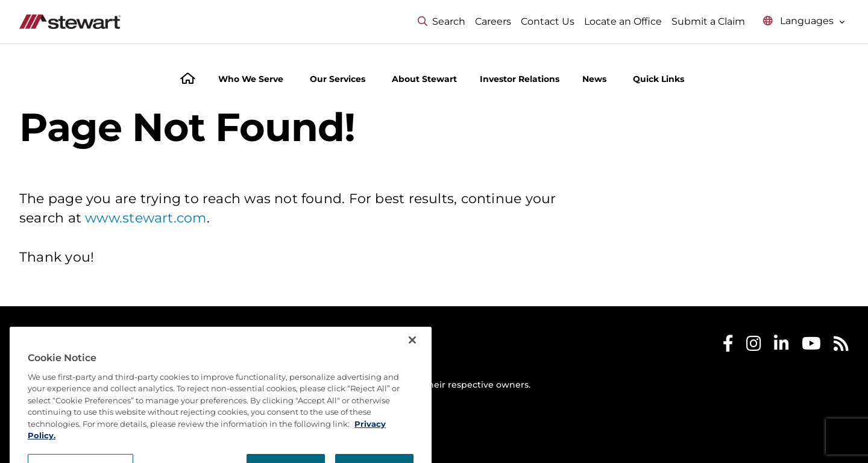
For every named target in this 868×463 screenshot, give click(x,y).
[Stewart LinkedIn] (782, 346)
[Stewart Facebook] (728, 346)
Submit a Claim (708, 21)
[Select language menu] (804, 21)
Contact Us (548, 21)
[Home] (188, 80)
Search (442, 21)
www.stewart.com (146, 218)
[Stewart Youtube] (811, 346)
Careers (493, 21)
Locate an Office (623, 21)
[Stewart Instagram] (754, 346)
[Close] (412, 370)
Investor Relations (520, 79)
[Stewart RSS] (841, 346)
